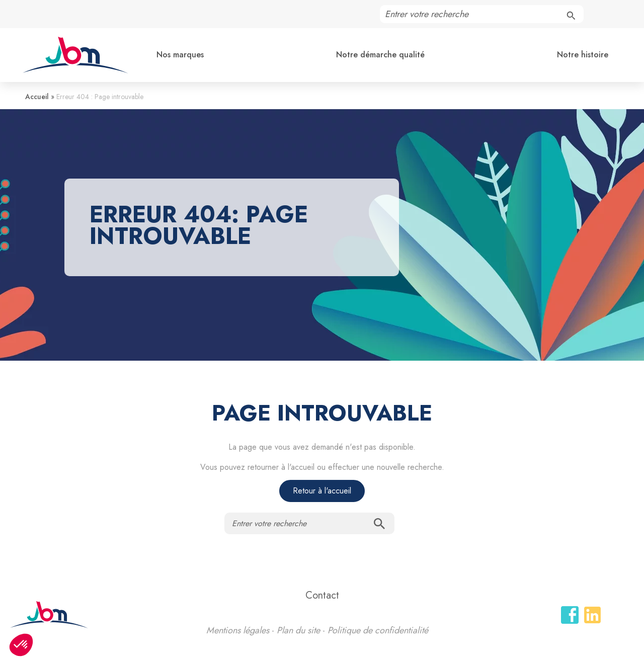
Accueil (37, 97)
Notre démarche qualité (380, 55)
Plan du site (298, 630)
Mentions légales (238, 630)
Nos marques (180, 55)
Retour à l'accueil (322, 491)
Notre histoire (583, 55)
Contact (322, 595)
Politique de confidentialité (378, 630)
